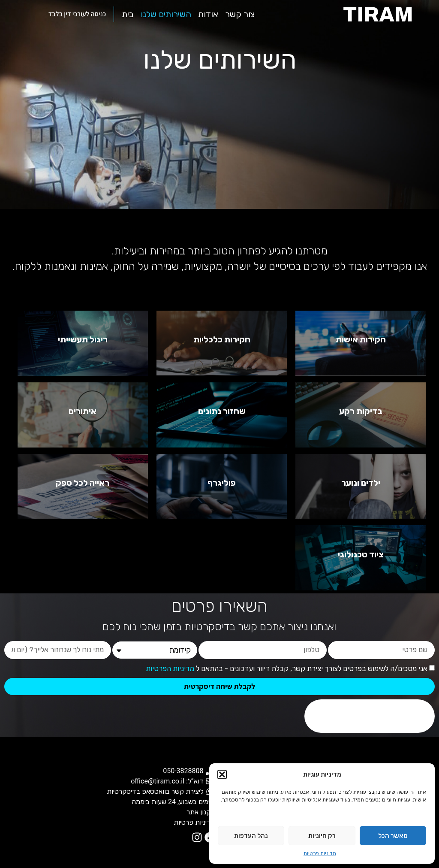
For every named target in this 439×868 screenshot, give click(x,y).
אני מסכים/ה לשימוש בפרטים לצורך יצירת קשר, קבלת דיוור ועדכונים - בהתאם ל (287, 669)
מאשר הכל (393, 836)
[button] (222, 774)
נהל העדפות (251, 836)
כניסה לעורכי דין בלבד (77, 14)
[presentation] (370, 716)
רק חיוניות (322, 836)
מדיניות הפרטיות (170, 669)
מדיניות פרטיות (320, 853)
